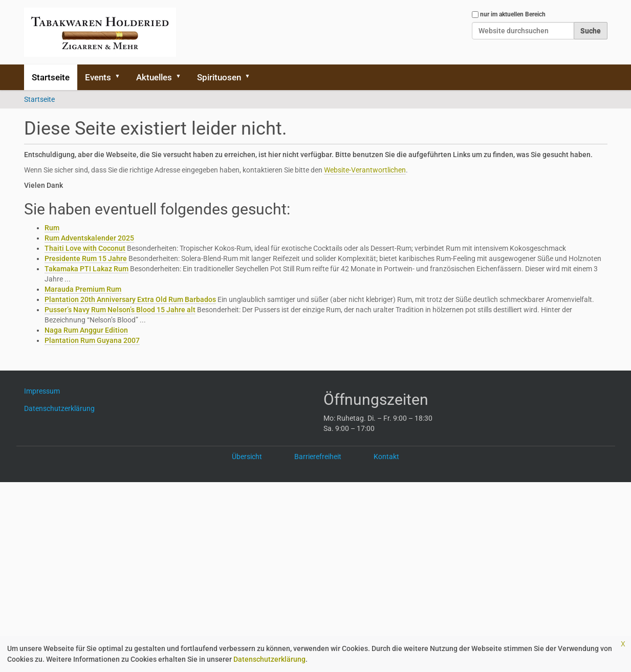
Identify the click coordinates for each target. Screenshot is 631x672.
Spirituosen (219, 77)
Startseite (51, 77)
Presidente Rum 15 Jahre (86, 258)
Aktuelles (154, 77)
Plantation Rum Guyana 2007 (92, 340)
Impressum (46, 391)
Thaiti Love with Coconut (85, 248)
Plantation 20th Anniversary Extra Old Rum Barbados (130, 299)
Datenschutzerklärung (269, 659)
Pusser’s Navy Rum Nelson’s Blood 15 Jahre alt (120, 310)
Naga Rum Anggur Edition (86, 330)
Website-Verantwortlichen (365, 170)
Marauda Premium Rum (83, 289)
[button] (121, 77)
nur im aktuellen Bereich (513, 14)
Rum (52, 228)
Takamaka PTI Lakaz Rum (86, 269)
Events (98, 77)
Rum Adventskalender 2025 (89, 238)
